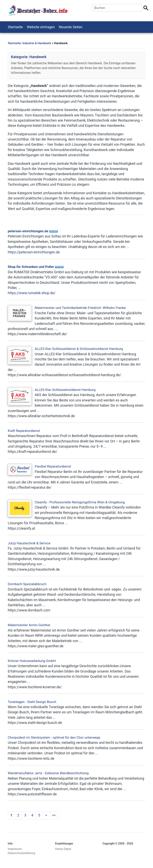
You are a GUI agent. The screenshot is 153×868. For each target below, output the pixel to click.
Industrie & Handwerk (37, 43)
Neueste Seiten (71, 27)
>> (54, 815)
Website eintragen (41, 27)
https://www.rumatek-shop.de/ (32, 293)
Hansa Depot (63, 849)
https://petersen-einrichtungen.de (34, 252)
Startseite (15, 27)
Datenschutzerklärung (21, 853)
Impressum (15, 849)
